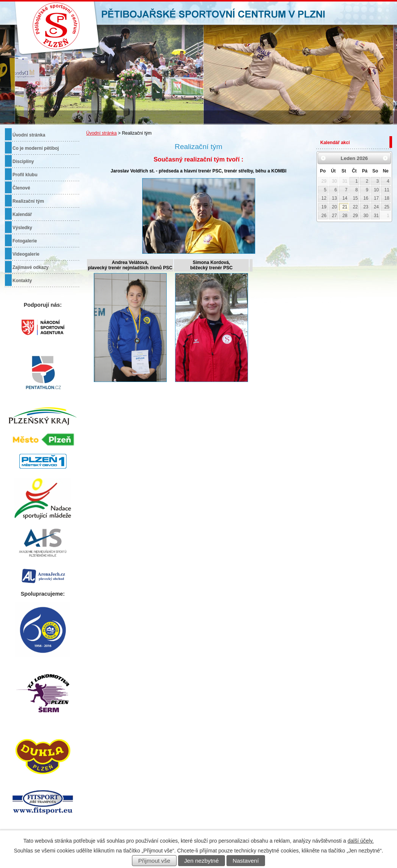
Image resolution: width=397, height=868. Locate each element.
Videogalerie (26, 254)
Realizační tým (28, 201)
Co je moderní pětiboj (36, 148)
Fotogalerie (25, 241)
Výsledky (22, 228)
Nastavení (246, 861)
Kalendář (22, 214)
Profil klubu (25, 175)
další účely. (361, 841)
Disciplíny (23, 161)
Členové (21, 188)
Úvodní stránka (102, 133)
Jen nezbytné (202, 861)
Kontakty (22, 281)
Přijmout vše (154, 861)
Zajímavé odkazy (30, 267)
